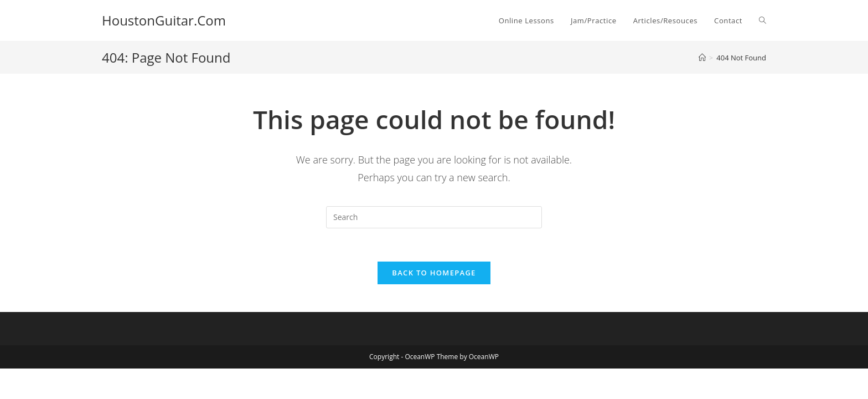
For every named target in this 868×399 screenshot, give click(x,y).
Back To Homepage (434, 273)
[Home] (702, 58)
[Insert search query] (434, 217)
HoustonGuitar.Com (164, 20)
